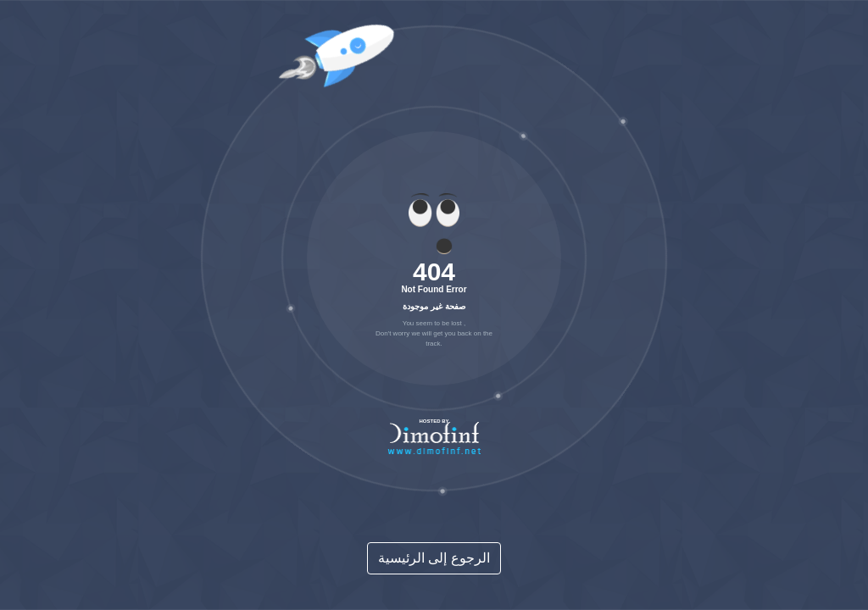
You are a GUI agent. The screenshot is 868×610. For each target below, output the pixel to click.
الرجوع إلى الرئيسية (434, 558)
